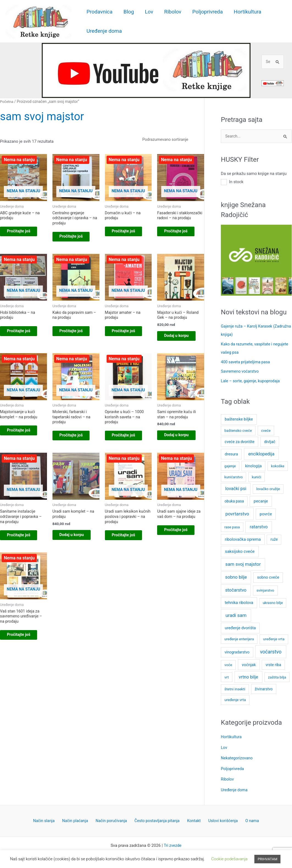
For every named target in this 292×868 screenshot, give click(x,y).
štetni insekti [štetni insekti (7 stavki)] (235, 688)
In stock (236, 182)
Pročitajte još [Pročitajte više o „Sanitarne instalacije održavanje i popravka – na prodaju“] (23, 554)
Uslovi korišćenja (219, 819)
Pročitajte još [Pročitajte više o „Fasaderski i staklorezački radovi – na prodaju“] (180, 238)
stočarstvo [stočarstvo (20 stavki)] (236, 589)
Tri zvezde (173, 844)
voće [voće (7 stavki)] (228, 664)
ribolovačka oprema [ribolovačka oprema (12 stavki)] (243, 539)
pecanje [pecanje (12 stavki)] (261, 500)
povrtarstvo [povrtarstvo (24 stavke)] (237, 513)
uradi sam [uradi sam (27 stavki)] (236, 614)
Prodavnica (99, 12)
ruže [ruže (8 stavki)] (274, 539)
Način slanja (50, 819)
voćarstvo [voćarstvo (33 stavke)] (271, 651)
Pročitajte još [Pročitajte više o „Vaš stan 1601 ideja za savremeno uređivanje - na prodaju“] (23, 661)
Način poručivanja (113, 819)
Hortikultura (244, 12)
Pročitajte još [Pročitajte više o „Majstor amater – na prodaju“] (128, 335)
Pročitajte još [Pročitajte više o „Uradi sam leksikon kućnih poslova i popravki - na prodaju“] (128, 554)
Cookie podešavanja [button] (229, 859)
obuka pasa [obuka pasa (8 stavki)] (234, 500)
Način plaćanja (79, 819)
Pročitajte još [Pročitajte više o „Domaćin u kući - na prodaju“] (128, 233)
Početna (7, 101)
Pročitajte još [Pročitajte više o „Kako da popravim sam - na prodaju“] (76, 335)
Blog (128, 12)
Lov (148, 12)
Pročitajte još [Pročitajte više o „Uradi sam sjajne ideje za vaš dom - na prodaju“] (180, 548)
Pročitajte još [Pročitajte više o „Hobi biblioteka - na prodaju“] (23, 335)
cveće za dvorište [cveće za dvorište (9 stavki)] (240, 441)
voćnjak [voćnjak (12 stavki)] (249, 664)
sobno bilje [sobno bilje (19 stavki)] (236, 576)
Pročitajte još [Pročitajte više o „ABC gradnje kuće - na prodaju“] (23, 233)
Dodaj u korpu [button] (175, 343)
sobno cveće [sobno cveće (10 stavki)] (268, 576)
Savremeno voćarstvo (241, 371)
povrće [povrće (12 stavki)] (266, 513)
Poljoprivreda (205, 12)
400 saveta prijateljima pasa (247, 361)
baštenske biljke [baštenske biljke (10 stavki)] (239, 418)
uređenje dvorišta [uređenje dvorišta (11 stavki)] (240, 627)
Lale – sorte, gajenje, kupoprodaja (252, 380)
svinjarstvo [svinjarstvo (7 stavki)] (265, 589)
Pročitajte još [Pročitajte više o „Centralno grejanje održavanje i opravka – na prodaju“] (76, 238)
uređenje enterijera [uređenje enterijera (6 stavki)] (239, 638)
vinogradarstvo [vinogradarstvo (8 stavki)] (237, 651)
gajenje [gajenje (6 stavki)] (230, 465)
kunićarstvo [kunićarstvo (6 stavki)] (234, 476)
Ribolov (171, 12)
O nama (246, 819)
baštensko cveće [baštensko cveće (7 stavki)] (238, 429)
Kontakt (192, 819)
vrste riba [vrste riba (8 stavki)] (273, 664)
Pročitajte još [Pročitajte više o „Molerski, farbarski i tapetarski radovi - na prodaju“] (76, 447)
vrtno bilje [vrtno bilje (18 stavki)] (248, 676)
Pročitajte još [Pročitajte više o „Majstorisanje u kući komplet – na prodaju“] (23, 442)
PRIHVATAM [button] (268, 859)
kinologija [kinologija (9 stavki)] (253, 465)
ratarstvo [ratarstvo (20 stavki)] (259, 526)
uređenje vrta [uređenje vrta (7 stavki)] (274, 638)
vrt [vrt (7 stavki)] (227, 676)
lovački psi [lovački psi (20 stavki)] (236, 487)
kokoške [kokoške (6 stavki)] (278, 465)
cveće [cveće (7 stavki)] (266, 429)
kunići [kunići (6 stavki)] (257, 476)
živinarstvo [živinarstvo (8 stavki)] (264, 688)
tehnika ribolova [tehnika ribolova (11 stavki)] (239, 601)
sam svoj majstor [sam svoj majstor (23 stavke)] (243, 563)
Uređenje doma (104, 31)
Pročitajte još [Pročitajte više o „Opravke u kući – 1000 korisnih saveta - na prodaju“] (128, 447)
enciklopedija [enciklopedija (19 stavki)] (261, 453)
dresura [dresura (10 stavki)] (231, 453)
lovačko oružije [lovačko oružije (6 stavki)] (268, 488)
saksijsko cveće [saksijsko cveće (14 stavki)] (240, 550)
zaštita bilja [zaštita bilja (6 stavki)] (277, 676)
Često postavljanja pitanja (158, 819)
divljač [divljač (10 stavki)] (270, 441)
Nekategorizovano (237, 757)
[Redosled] (171, 140)
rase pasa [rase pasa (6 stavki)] (232, 526)
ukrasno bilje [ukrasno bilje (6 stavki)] (273, 602)
